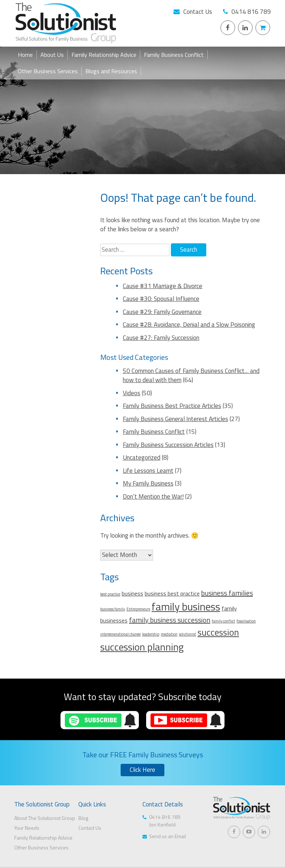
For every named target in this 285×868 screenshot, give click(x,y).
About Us (52, 55)
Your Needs (27, 828)
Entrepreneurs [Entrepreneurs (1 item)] (138, 609)
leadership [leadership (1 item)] (151, 634)
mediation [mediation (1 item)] (169, 634)
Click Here (142, 770)
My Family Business (148, 483)
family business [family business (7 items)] (186, 606)
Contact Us (198, 12)
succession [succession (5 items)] (218, 632)
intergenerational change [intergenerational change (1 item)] (120, 634)
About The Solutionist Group (45, 818)
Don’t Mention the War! (153, 496)
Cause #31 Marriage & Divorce (163, 286)
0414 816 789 (251, 12)
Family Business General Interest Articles (175, 419)
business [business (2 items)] (132, 593)
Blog (83, 818)
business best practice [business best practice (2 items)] (172, 593)
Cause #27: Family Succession (161, 338)
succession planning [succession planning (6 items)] (142, 647)
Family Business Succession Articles (168, 445)
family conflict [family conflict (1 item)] (223, 621)
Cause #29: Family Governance (162, 312)
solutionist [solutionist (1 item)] (188, 634)
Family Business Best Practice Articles (172, 406)
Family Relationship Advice (104, 55)
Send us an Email (167, 836)
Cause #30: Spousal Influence (161, 299)
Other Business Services (48, 71)
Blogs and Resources (111, 71)
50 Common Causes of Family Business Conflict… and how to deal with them (191, 376)
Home (25, 55)
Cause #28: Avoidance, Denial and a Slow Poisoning (189, 325)
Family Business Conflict (174, 55)
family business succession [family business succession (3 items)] (170, 620)
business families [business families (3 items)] (227, 593)
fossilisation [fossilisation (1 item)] (246, 621)
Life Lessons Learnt (148, 471)
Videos (132, 393)
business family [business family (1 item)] (113, 609)
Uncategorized (142, 457)
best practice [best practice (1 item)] (110, 594)
